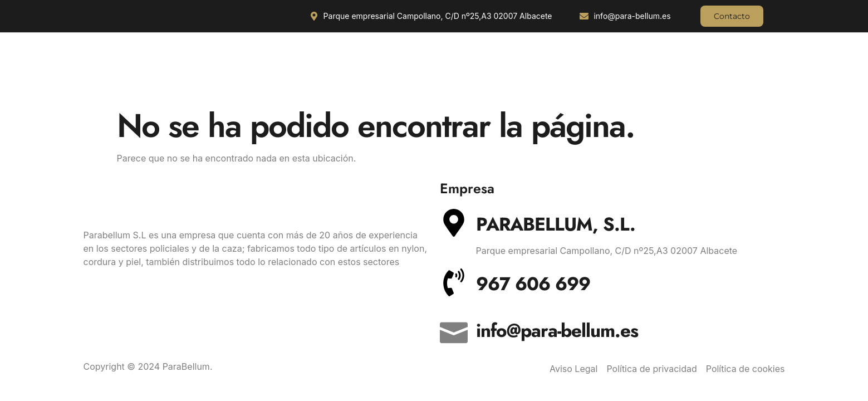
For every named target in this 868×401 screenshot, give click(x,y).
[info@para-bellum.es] (454, 329)
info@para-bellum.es (557, 331)
